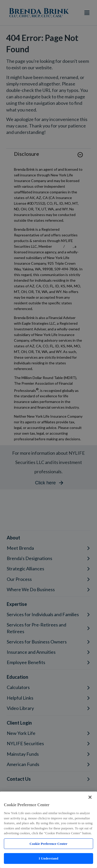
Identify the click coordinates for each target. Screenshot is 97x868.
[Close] (90, 797)
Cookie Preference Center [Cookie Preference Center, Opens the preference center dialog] (48, 844)
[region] (48, 830)
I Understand (49, 858)
